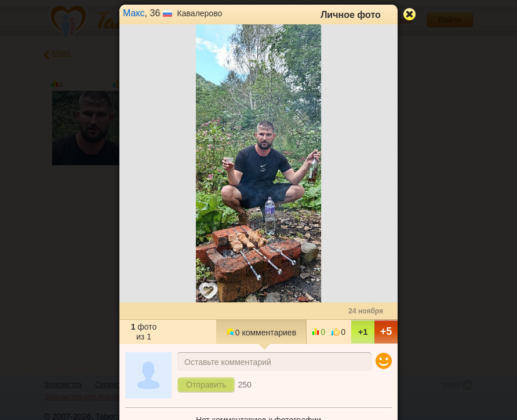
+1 (363, 332)
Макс (134, 13)
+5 (386, 331)
